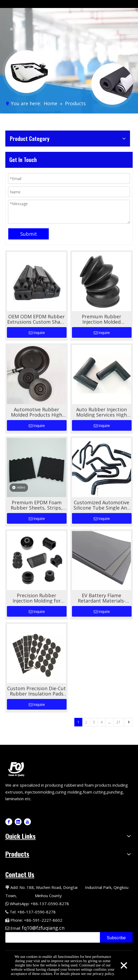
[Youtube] (27, 822)
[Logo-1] (17, 769)
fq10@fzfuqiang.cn (43, 928)
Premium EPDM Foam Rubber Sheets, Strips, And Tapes (36, 505)
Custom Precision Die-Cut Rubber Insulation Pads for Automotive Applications (36, 691)
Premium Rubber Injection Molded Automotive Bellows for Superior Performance (102, 319)
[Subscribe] (116, 937)
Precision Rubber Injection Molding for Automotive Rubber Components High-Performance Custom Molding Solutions (36, 598)
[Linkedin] (18, 822)
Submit (29, 234)
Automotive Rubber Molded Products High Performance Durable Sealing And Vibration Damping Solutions (36, 412)
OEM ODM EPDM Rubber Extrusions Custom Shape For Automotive (37, 319)
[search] (52, 937)
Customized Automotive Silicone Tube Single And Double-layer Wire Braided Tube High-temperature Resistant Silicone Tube (102, 505)
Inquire (37, 333)
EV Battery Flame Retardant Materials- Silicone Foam (102, 598)
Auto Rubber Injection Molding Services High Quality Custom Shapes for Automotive (102, 412)
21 (118, 722)
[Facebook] (9, 822)
